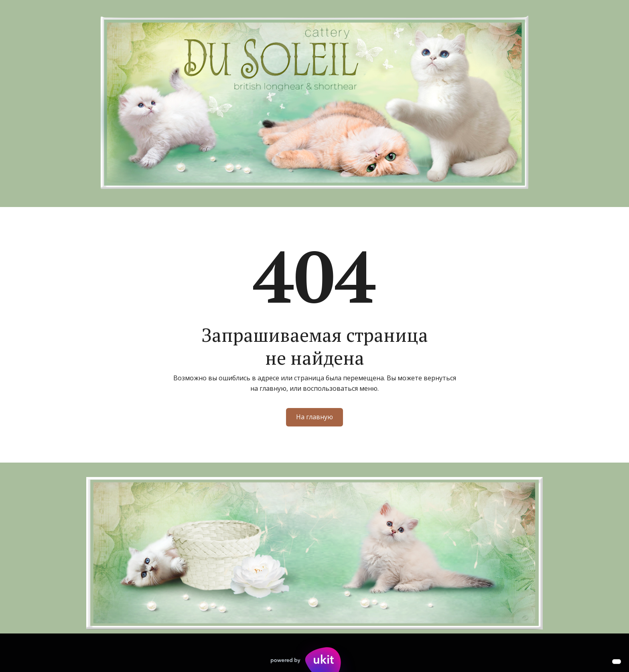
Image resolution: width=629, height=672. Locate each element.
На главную (314, 417)
